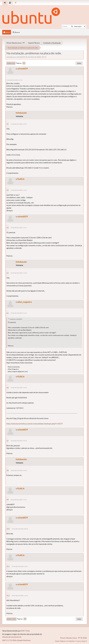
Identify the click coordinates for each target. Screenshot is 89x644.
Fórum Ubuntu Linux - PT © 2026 (74, 638)
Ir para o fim (11, 63)
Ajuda (57, 641)
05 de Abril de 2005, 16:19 (19, 313)
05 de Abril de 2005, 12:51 (19, 190)
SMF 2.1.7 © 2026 (9, 640)
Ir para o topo (11, 619)
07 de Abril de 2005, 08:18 (20, 529)
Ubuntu (5, 637)
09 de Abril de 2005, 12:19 (20, 596)
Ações (79, 63)
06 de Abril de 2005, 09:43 (19, 470)
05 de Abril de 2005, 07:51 (14, 80)
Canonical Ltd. (16, 637)
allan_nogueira (25, 302)
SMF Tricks (26, 631)
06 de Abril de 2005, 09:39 (19, 441)
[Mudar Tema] (16, 3)
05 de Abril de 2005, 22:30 (19, 388)
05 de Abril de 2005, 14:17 (19, 228)
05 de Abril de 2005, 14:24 (19, 273)
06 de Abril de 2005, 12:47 (19, 500)
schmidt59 (23, 69)
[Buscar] (72, 27)
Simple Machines (24, 640)
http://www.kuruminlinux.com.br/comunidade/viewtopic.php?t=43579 (34, 424)
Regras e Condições (68, 641)
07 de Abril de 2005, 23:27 (20, 566)
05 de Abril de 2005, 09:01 (19, 124)
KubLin (21, 179)
